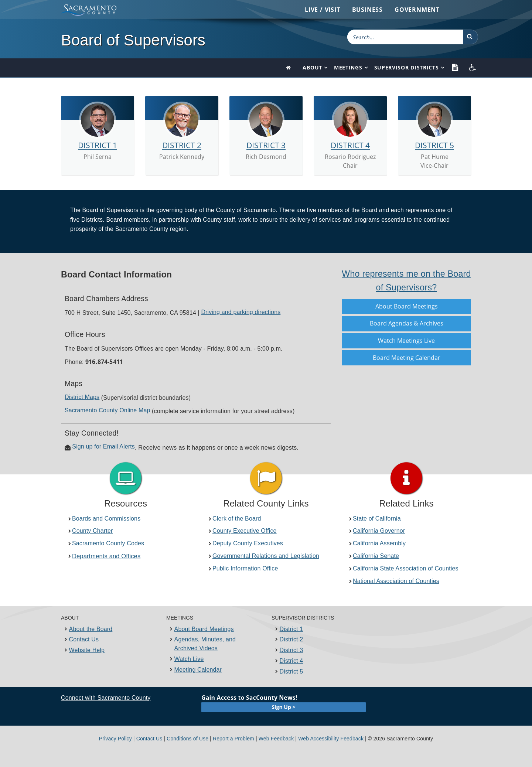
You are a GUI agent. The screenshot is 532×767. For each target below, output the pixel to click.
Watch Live (189, 659)
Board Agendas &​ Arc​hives (407, 323)
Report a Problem (233, 739)
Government (417, 10)
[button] (471, 37)
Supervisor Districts (407, 67)
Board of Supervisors (133, 40)
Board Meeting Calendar (407, 358)
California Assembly (379, 543)
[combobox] (405, 37)
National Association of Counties (396, 581)
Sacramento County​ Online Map (107, 410)
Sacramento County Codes (108, 543)
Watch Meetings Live (406, 341)
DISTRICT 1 (98, 145)
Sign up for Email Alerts (103, 446)
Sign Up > (284, 707)
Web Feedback (276, 739)
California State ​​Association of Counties (406, 568)
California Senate (376, 556)
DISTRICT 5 (434, 145)
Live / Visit (323, 10)
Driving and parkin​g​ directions (241, 312)
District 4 (291, 661)
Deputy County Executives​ (248, 543)
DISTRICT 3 (266, 145)
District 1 (291, 629)
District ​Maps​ (82, 397)
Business (367, 10)
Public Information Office (245, 568)
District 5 (291, 671)
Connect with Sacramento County (106, 698)
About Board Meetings (407, 306)
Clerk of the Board (237, 519)
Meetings (348, 67)
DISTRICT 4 (350, 145)
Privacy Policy (115, 739)
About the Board (91, 629)
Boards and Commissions (106, 519)
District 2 (291, 639)
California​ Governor (379, 531)
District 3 (291, 650)
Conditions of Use (187, 739)
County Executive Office (245, 531)
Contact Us (84, 639)
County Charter (92, 531)
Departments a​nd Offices (106, 556)
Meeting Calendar (198, 670)
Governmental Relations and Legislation (266, 556)
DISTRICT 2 (182, 145)
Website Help (87, 650)
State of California (377, 519)
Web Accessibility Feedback (331, 739)
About (312, 67)
